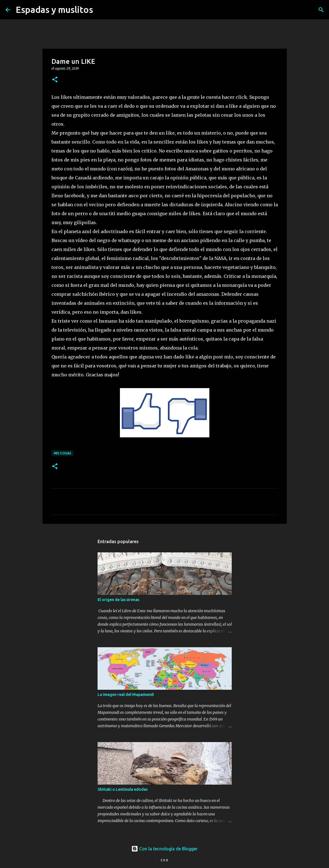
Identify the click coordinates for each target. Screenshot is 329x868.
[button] (55, 80)
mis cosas (62, 453)
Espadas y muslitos (54, 10)
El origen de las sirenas (118, 600)
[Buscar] (101, 10)
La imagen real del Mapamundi (126, 695)
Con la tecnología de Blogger (164, 849)
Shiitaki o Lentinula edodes (123, 789)
